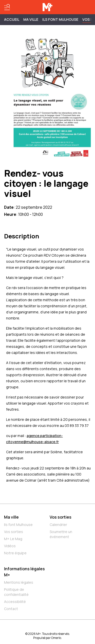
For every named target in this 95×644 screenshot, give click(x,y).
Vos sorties (14, 532)
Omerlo (56, 638)
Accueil (12, 19)
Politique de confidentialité (16, 592)
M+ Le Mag (13, 539)
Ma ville (11, 517)
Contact (11, 609)
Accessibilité (15, 602)
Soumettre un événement (61, 534)
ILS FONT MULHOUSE (60, 19)
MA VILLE (31, 19)
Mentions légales (19, 582)
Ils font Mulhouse (18, 525)
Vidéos (10, 546)
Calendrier (58, 525)
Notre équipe (15, 553)
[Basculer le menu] (7, 7)
